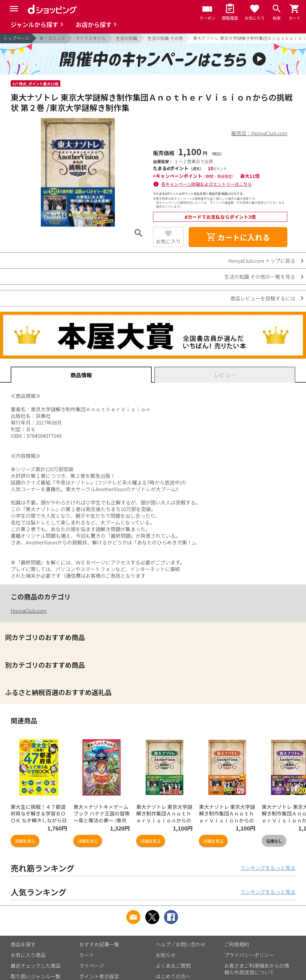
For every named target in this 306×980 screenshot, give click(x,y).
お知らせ (166, 955)
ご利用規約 (237, 944)
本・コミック (52, 38)
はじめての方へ (173, 976)
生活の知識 (126, 38)
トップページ (16, 38)
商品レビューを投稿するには (263, 298)
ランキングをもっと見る (268, 868)
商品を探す (23, 944)
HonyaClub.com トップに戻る (262, 261)
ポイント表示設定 (99, 976)
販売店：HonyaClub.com (259, 133)
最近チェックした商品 (36, 966)
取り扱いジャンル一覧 (35, 976)
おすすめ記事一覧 (99, 944)
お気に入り (168, 241)
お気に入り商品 (28, 955)
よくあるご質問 (173, 966)
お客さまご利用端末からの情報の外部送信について (257, 969)
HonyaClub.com (29, 611)
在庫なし (274, 841)
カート (87, 955)
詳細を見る (25, 841)
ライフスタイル (90, 38)
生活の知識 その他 (165, 38)
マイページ (92, 966)
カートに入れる (238, 237)
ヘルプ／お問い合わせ (181, 944)
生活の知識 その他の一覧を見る (260, 277)
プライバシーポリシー (249, 955)
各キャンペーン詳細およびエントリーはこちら (207, 184)
